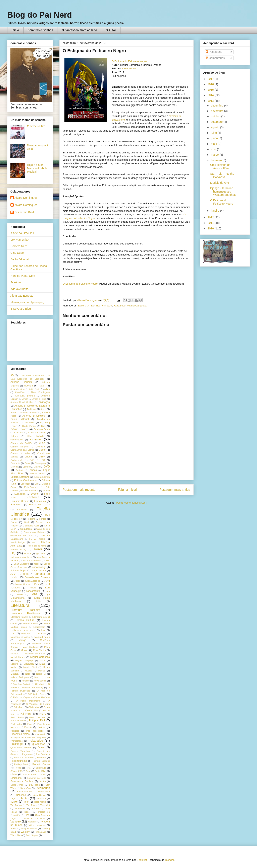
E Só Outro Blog (21, 309)
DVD (47, 466)
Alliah (47, 389)
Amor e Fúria (39, 399)
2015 (211, 90)
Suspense (20, 795)
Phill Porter (16, 724)
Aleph (42, 386)
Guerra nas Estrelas (35, 532)
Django (26, 467)
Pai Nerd (26, 714)
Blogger (169, 860)
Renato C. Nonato (23, 757)
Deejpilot (142, 860)
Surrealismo (44, 792)
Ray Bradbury (43, 754)
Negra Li (41, 674)
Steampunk (43, 788)
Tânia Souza (39, 795)
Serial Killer (40, 771)
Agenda (28, 386)
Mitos (42, 664)
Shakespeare (29, 775)
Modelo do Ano (220, 183)
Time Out (45, 805)
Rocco (18, 768)
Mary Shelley (40, 650)
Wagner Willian (29, 828)
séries (14, 775)
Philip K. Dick (37, 720)
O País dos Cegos (37, 694)
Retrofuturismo (19, 761)
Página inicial (127, 490)
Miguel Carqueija (137, 306)
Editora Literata (42, 477)
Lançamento (33, 591)
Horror (37, 549)
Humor (28, 554)
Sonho (42, 781)
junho (215, 138)
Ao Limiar (32, 409)
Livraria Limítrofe (30, 624)
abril (214, 149)
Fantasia (107, 306)
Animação (44, 402)
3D (12, 375)
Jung (47, 581)
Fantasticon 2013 (39, 505)
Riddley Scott (21, 764)
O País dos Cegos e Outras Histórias (30, 697)
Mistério (14, 664)
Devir (27, 463)
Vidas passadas (37, 825)
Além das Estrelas (22, 296)
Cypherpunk (16, 460)
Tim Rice (31, 805)
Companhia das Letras (22, 450)
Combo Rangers (19, 447)
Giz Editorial (26, 529)
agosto (215, 127)
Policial (42, 727)
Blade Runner (29, 426)
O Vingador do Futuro (38, 704)
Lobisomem (39, 627)
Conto (42, 450)
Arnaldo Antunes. (29, 413)
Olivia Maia (34, 707)
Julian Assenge (32, 581)
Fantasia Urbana (20, 501)
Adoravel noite (19, 289)
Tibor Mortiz (40, 802)
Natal (28, 674)
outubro (216, 116)
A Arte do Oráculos (22, 233)
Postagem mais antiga (175, 490)
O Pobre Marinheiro (28, 701)
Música (42, 671)
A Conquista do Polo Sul (31, 375)
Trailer (27, 812)
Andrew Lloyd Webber (22, 402)
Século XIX (16, 771)
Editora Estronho (20, 477)
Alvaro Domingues (26, 198)
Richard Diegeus (41, 761)
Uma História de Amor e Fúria (220, 167)
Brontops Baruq (42, 429)
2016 (211, 84)
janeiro (215, 211)
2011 (211, 223)
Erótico (46, 491)
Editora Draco (37, 474)
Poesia (28, 727)
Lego (47, 591)
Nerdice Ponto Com (23, 276)
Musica (28, 671)
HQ (13, 553)
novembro (217, 111)
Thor (26, 802)
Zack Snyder (32, 835)
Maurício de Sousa (35, 654)
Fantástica (40, 501)
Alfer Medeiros (18, 389)
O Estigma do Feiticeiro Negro (222, 202)
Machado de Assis (20, 637)
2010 (211, 228)
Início (15, 30)
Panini (43, 714)
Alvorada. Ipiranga (25, 396)
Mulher (14, 667)
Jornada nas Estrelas (37, 577)
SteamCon (26, 788)
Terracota (41, 798)
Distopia (14, 467)
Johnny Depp (18, 571)
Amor (25, 399)
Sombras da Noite (36, 778)
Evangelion (20, 494)
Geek (27, 522)
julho (214, 133)
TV (27, 815)
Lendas (19, 594)
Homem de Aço (19, 550)
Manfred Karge (42, 637)
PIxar (30, 724)
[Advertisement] (126, 449)
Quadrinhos (38, 744)
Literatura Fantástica (25, 613)
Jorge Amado (39, 571)
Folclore (31, 519)
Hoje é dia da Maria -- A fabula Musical (37, 168)
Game (14, 522)
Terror (14, 802)
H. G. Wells (37, 539)
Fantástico (119, 306)
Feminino (22, 510)
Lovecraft (26, 634)
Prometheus (16, 741)
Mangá (22, 640)
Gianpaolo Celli (31, 526)
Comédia (40, 447)
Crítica (28, 457)
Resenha (42, 757)
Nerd (37, 677)
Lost (13, 634)
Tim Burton (16, 805)
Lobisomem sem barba (23, 630)
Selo (28, 771)
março (215, 155)
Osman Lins (32, 711)
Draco (37, 467)
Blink (44, 426)
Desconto (15, 463)
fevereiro (217, 160)
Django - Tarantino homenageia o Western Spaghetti (223, 192)
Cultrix (42, 457)
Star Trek (34, 785)
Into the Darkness (32, 561)
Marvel (24, 650)
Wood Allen (16, 835)
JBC (48, 561)
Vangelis (32, 822)
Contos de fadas (20, 453)
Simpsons (16, 778)
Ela (36, 484)
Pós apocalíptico (35, 731)
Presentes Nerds (20, 734)
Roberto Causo (41, 764)
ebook (33, 470)
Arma (13, 413)
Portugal (15, 731)
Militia (42, 660)
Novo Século (40, 681)
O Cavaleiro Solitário (21, 684)
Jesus (37, 564)
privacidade (40, 734)
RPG (28, 768)
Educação (25, 484)
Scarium (16, 282)
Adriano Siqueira (21, 382)
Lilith (39, 601)
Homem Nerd (19, 246)
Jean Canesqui (22, 564)
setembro (217, 122)
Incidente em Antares (21, 557)
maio (214, 144)
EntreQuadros (31, 487)
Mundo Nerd (30, 667)
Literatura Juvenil (41, 617)
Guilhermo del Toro (22, 535)
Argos (43, 409)
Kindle (33, 588)
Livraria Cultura (25, 620)
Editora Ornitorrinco (89, 306)
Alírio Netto (35, 389)
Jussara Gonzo (22, 584)
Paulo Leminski (37, 717)
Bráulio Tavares (19, 429)
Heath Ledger (18, 542)
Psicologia (17, 744)
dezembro (217, 105)
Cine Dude (17, 253)
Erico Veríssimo (30, 491)
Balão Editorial (19, 259)
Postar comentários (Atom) (132, 503)
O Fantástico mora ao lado (79, 30)
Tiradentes (20, 808)
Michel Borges (18, 657)
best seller (29, 423)
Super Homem (25, 792)
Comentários (215, 58)
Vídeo (13, 828)
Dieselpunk (40, 463)
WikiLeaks (41, 832)
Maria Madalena (31, 647)
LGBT (34, 594)
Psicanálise (36, 741)
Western (26, 832)
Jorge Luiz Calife (20, 574)
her (33, 542)
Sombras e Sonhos (40, 30)
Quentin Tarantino (20, 751)
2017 (211, 79)
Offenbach (19, 707)
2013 (211, 101)
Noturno (25, 681)
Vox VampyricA (20, 240)
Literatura (20, 605)
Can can (19, 433)
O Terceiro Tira (36, 126)
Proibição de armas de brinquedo (28, 737)
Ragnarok (27, 754)
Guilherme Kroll (24, 212)
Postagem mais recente (79, 490)
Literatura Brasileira (25, 610)
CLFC (42, 443)
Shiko (43, 775)
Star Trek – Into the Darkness (222, 175)
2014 (211, 95)
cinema (36, 439)
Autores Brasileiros (34, 416)
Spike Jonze (17, 785)
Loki (43, 630)
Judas (17, 581)
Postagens (214, 52)
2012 (211, 217)
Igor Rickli (41, 554)
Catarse (14, 436)
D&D (32, 460)
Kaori (37, 584)
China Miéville (36, 436)
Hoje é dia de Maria (37, 546)
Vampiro (16, 821)
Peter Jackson (18, 721)
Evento (35, 494)
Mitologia (29, 664)
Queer (41, 747)
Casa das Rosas (37, 433)
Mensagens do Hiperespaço (28, 302)
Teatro (25, 798)
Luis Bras (41, 634)
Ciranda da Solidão (21, 443)
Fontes (43, 519)
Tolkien (35, 808)
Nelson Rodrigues (20, 677)
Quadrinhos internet (21, 747)
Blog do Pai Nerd (40, 15)
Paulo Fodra (17, 717)
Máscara (15, 654)
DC (43, 460)
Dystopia (20, 470)
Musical (15, 674)
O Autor (111, 30)
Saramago (41, 768)
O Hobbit (40, 684)
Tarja (13, 798)
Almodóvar (20, 392)
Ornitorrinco (129, 68)
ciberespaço (16, 440)
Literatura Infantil (19, 617)
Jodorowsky (39, 567)
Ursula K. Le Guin (34, 818)
